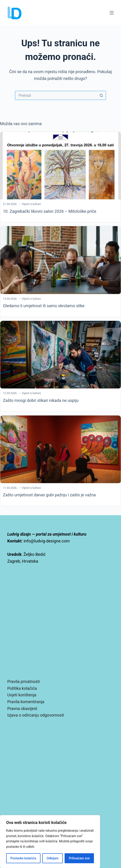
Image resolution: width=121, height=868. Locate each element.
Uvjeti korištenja (22, 695)
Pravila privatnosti (24, 681)
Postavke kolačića (23, 858)
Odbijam (53, 858)
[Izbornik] (112, 13)
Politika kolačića (22, 688)
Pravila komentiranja (26, 702)
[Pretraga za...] (56, 95)
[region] (50, 842)
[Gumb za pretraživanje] (101, 95)
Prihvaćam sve (79, 858)
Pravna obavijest (22, 708)
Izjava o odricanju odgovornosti (36, 715)
